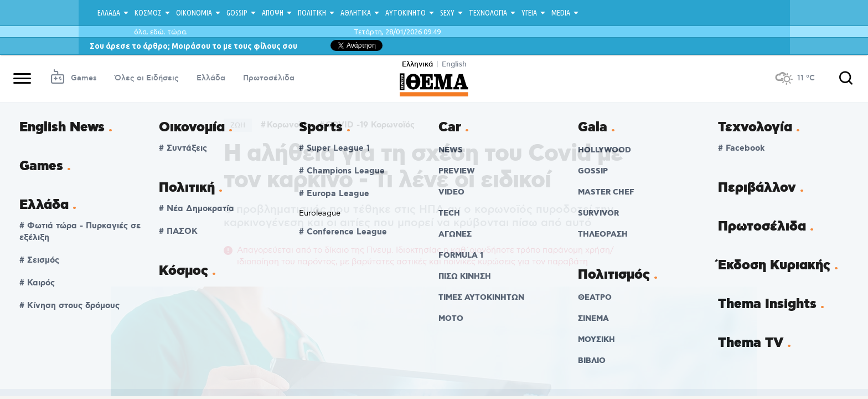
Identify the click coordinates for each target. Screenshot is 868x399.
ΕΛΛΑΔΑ (109, 13)
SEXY (447, 13)
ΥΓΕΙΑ (529, 13)
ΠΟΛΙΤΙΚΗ (312, 13)
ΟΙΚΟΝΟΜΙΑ (194, 13)
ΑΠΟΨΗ (273, 13)
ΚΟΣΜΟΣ (148, 13)
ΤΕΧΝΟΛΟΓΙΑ (488, 13)
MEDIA (561, 13)
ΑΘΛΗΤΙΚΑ (356, 13)
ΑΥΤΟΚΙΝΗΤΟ (405, 13)
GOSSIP (237, 13)
